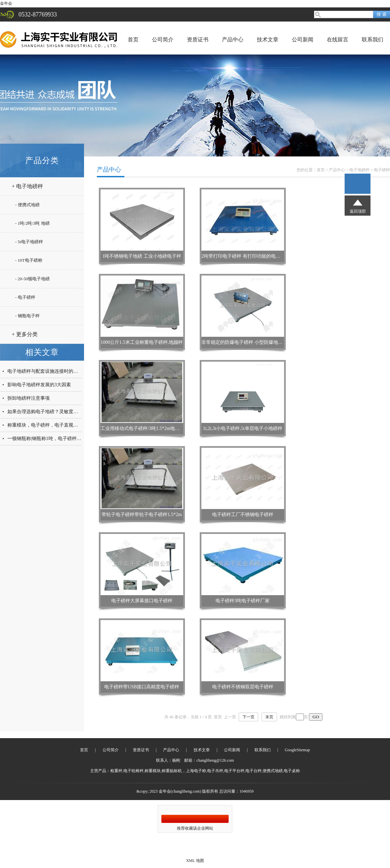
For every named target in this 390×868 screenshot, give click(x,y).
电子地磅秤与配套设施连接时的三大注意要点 (54, 371)
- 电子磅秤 (25, 297)
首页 (133, 40)
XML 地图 (195, 861)
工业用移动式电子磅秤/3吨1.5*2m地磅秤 (142, 428)
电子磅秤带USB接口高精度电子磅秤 (142, 687)
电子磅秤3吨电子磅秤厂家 (243, 601)
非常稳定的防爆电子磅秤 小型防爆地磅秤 (244, 342)
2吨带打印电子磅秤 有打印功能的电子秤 (243, 256)
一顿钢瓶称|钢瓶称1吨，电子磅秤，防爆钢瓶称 (56, 439)
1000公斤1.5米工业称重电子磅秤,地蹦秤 (142, 342)
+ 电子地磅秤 (27, 186)
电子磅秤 (382, 170)
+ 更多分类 (25, 334)
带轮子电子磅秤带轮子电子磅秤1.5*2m (142, 515)
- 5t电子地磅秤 (29, 242)
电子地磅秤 (359, 170)
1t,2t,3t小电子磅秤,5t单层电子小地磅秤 (242, 428)
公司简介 (163, 40)
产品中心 (233, 40)
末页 (269, 717)
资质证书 (198, 40)
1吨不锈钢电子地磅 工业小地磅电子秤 (142, 256)
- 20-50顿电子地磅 (32, 279)
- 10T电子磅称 (29, 260)
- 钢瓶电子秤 (27, 316)
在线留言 (338, 40)
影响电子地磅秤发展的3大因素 (39, 385)
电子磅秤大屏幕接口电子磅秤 (142, 601)
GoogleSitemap (297, 750)
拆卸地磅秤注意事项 (29, 398)
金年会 (6, 3)
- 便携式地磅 (27, 205)
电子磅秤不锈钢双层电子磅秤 (243, 687)
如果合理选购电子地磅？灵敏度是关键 (47, 412)
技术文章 (268, 40)
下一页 (248, 717)
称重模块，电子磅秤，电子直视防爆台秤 (50, 425)
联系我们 (373, 40)
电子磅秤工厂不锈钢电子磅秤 (243, 515)
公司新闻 (303, 40)
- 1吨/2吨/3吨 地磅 (32, 223)
